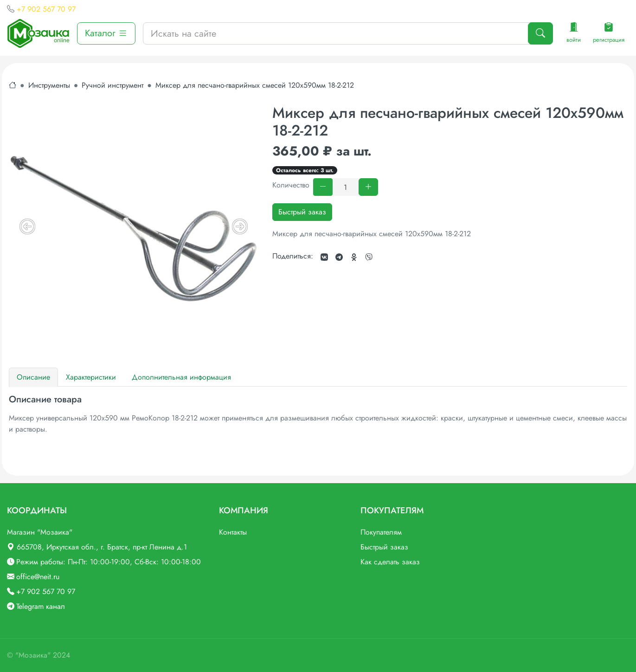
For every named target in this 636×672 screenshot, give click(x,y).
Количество (291, 185)
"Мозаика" (33, 655)
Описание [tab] (33, 377)
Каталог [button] (106, 33)
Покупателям (381, 532)
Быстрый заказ (302, 212)
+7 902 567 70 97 (46, 9)
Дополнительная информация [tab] (181, 377)
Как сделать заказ (390, 562)
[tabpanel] (318, 414)
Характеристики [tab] (91, 377)
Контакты (233, 532)
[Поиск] (540, 33)
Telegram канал (41, 606)
